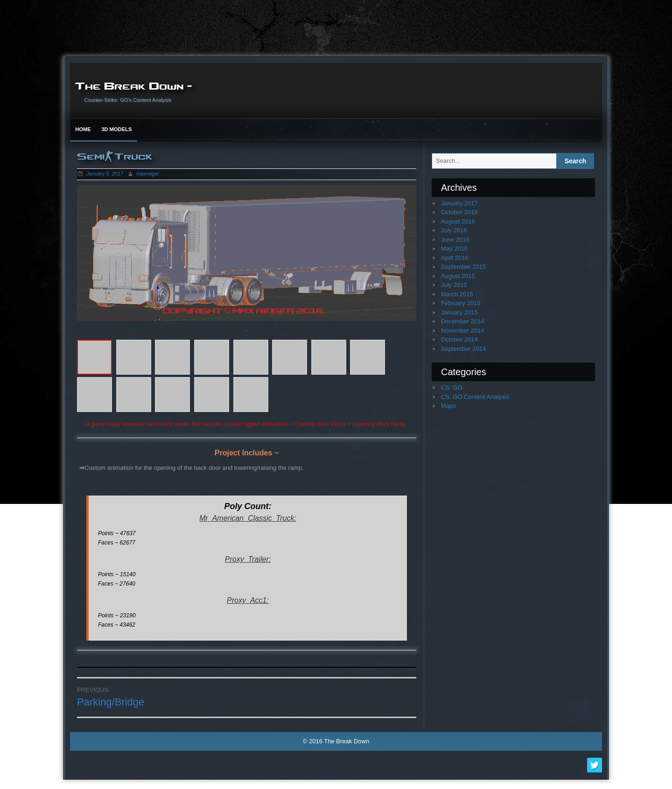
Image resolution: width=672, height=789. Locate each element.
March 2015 (457, 294)
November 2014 (463, 331)
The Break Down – (133, 85)
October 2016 (459, 212)
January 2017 (459, 203)
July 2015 (454, 285)
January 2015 (459, 312)
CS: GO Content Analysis (475, 397)
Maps (448, 406)
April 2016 (455, 258)
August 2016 (458, 221)
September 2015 (463, 267)
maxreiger (148, 174)
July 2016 (454, 230)
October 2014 (459, 339)
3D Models (116, 129)
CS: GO (452, 388)
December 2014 (463, 321)
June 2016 (455, 240)
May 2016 (454, 248)
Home (83, 129)
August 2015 (458, 276)
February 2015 (461, 303)
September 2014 (463, 349)
